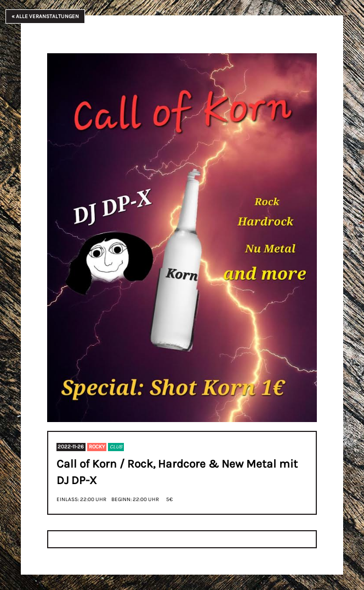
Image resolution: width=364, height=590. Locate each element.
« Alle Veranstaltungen (45, 16)
